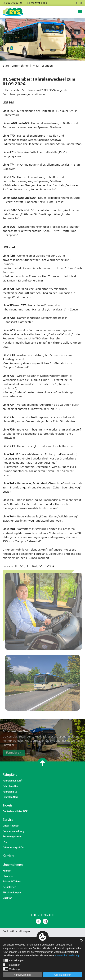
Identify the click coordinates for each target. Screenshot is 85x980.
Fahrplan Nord (10, 797)
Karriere (8, 856)
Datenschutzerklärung (67, 956)
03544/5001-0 (14, 3)
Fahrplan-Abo (10, 786)
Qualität (7, 898)
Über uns (8, 876)
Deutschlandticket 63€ (15, 811)
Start (6, 66)
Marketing (11, 969)
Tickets (8, 806)
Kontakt (7, 871)
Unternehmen (20, 66)
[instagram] (81, 3)
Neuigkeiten (9, 887)
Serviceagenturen (12, 837)
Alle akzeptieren (63, 975)
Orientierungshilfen (13, 848)
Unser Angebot (11, 826)
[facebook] (77, 3)
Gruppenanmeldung (14, 831)
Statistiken (11, 965)
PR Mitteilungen (42, 66)
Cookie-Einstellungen (16, 932)
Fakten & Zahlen (12, 882)
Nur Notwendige (22, 975)
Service (8, 820)
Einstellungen (13, 960)
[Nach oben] (43, 763)
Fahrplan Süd (10, 792)
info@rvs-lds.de (39, 3)
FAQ (5, 842)
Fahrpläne (10, 775)
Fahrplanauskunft (12, 781)
